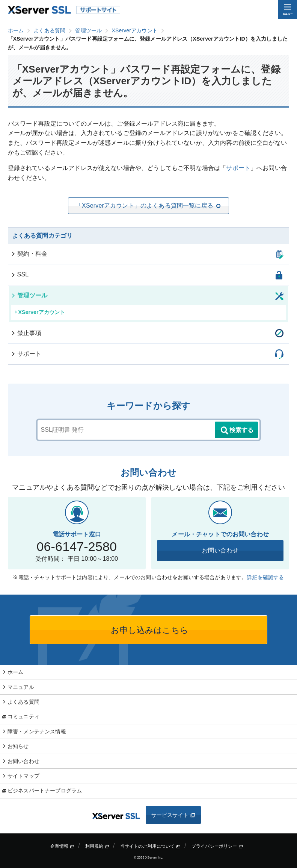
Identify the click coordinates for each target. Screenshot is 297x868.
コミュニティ (23, 716)
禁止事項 (26, 333)
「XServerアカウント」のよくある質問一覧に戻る (148, 206)
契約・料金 (29, 254)
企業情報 (62, 846)
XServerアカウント (40, 312)
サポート (238, 168)
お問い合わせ (220, 550)
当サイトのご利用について (151, 846)
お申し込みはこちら (148, 630)
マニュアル (21, 687)
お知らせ (18, 746)
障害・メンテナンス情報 (37, 731)
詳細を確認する (265, 577)
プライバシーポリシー (217, 846)
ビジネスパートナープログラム (45, 791)
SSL (20, 274)
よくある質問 (23, 702)
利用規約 (97, 846)
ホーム (15, 672)
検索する (237, 431)
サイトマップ (23, 776)
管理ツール (29, 295)
